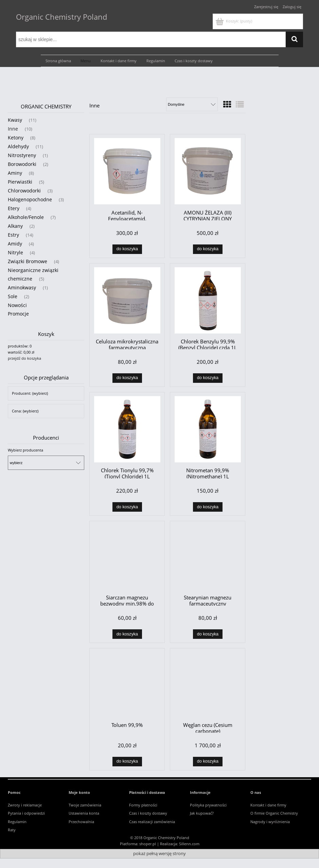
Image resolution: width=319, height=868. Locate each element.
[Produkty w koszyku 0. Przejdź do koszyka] (234, 21)
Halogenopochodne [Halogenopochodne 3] (30, 199)
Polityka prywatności (208, 805)
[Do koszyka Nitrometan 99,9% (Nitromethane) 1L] (208, 507)
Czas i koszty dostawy (148, 813)
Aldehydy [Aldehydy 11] (18, 146)
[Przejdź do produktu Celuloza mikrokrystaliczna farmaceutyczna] (127, 300)
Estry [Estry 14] (13, 235)
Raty (12, 830)
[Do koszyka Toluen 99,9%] (127, 762)
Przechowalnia (81, 822)
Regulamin (17, 822)
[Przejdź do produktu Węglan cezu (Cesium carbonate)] (208, 684)
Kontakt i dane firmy (268, 805)
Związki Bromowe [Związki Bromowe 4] (28, 261)
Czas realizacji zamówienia (152, 822)
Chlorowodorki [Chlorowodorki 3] (24, 191)
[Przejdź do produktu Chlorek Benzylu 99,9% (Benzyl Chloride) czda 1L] (208, 300)
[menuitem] (58, 61)
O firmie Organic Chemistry (274, 813)
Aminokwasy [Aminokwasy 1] (22, 287)
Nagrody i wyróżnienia (270, 822)
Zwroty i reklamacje (25, 805)
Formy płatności (143, 805)
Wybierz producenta (25, 450)
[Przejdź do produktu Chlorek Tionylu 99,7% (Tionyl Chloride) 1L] (127, 429)
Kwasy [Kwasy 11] (15, 120)
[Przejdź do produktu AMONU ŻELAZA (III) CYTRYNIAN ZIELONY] (208, 171)
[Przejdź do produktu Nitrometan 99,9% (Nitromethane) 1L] (208, 429)
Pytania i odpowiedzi (26, 813)
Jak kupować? (202, 813)
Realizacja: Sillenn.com (180, 844)
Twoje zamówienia (85, 805)
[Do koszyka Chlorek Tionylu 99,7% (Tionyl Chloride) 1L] (127, 507)
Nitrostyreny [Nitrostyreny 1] (22, 155)
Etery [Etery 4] (14, 208)
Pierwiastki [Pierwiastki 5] (20, 182)
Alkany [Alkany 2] (15, 226)
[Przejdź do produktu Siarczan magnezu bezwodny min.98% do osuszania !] (127, 557)
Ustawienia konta (84, 813)
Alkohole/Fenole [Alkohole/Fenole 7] (26, 217)
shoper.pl (148, 844)
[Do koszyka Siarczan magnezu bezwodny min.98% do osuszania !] (127, 634)
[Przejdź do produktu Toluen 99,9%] (127, 684)
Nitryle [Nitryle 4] (15, 252)
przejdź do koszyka (24, 358)
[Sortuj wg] (192, 104)
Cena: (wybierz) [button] (25, 411)
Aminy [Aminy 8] (15, 173)
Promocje (18, 314)
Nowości (17, 305)
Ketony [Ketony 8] (16, 138)
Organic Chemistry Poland (61, 17)
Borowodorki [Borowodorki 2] (22, 164)
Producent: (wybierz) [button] (30, 393)
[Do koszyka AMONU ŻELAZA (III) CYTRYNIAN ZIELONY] (208, 249)
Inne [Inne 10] (13, 129)
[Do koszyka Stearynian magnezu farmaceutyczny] (208, 634)
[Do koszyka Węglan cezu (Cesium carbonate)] (208, 762)
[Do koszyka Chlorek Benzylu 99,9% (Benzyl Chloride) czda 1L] (208, 378)
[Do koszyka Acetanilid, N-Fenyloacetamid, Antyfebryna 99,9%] (127, 249)
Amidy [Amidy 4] (15, 244)
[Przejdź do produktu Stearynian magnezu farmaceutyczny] (208, 557)
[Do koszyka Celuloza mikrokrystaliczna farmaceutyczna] (127, 378)
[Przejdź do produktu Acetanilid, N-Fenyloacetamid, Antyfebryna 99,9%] (127, 171)
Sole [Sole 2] (13, 296)
